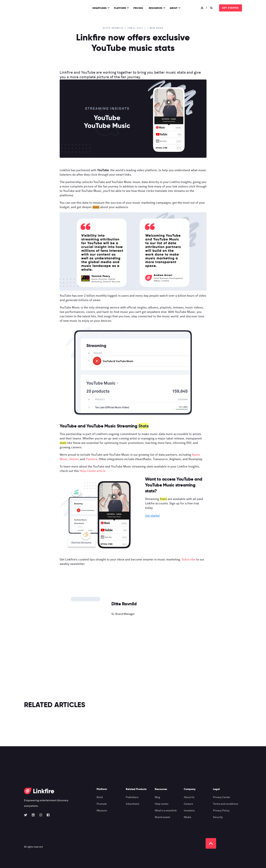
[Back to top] (211, 843)
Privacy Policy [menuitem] (221, 811)
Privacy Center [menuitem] (222, 797)
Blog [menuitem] (157, 797)
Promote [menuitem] (102, 804)
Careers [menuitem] (188, 804)
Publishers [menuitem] (132, 797)
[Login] (202, 8)
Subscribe (189, 560)
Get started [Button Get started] (231, 8)
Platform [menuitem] (120, 8)
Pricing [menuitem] (138, 8)
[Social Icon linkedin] (33, 815)
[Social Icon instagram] (41, 815)
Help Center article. (93, 471)
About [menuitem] (174, 8)
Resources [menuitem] (156, 8)
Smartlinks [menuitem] (99, 8)
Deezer (74, 459)
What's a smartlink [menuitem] (166, 811)
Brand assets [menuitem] (162, 817)
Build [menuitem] (100, 797)
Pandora (92, 459)
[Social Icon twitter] (27, 815)
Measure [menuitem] (102, 811)
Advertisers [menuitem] (133, 804)
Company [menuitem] (190, 789)
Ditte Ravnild (113, 28)
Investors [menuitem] (189, 811)
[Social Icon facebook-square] (47, 815)
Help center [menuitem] (162, 804)
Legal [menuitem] (216, 789)
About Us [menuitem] (189, 797)
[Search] (212, 8)
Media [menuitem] (187, 817)
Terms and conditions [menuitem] (226, 804)
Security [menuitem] (218, 817)
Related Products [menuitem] (136, 789)
